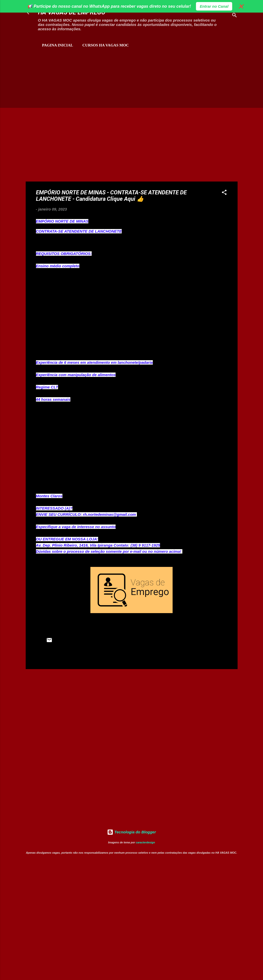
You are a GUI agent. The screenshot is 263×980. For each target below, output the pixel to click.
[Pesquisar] (234, 16)
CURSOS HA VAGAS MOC (106, 45)
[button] (224, 193)
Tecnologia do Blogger (131, 832)
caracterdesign (145, 842)
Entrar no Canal (214, 6)
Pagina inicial (58, 45)
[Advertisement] (86, 75)
